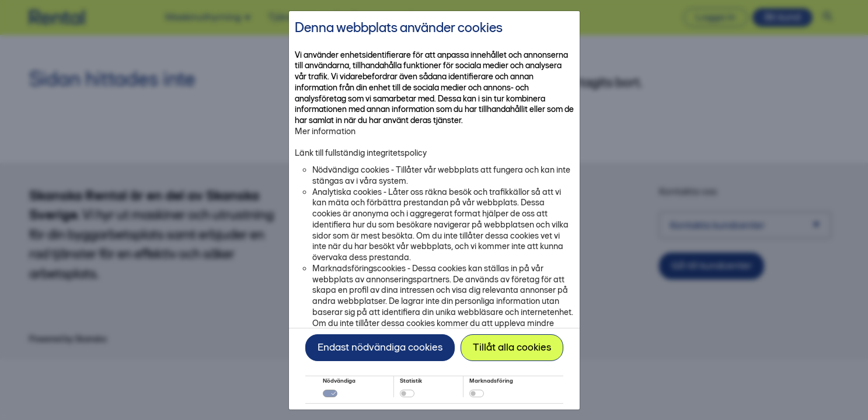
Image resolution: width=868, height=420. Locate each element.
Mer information (325, 131)
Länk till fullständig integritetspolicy (361, 153)
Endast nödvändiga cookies (380, 347)
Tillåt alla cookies (512, 347)
